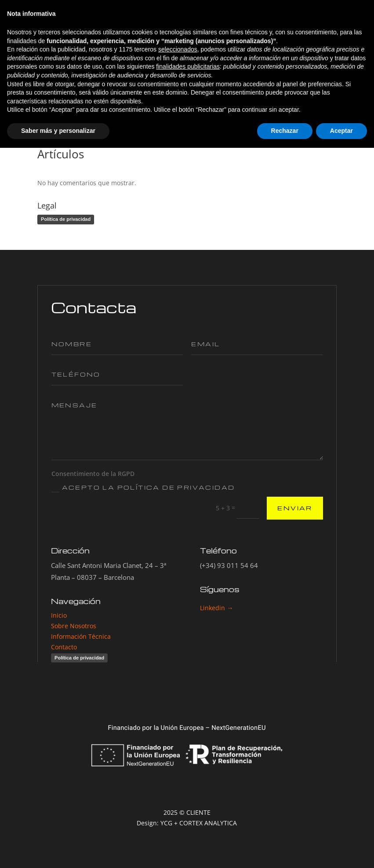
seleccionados (178, 770)
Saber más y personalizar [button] (58, 851)
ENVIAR (295, 508)
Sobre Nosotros (74, 626)
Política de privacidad (66, 219)
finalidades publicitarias (188, 787)
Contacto (64, 647)
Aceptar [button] (341, 851)
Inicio (60, 615)
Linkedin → (216, 608)
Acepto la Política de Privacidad (143, 488)
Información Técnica (81, 636)
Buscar (322, 126)
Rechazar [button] (285, 851)
